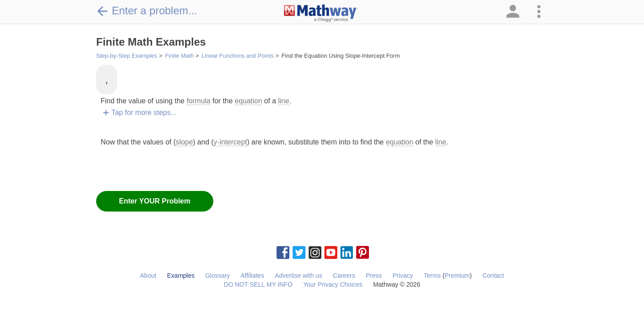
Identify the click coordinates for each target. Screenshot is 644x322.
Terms (432, 275)
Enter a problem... (147, 11)
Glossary (218, 275)
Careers (344, 275)
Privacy (403, 275)
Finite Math (179, 56)
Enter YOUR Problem (155, 201)
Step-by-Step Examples (127, 56)
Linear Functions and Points (238, 56)
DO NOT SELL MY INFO (258, 284)
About (148, 275)
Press (374, 275)
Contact (493, 275)
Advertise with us (299, 275)
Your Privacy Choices (333, 284)
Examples (181, 275)
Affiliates (252, 275)
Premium (457, 275)
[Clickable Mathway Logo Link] (321, 13)
